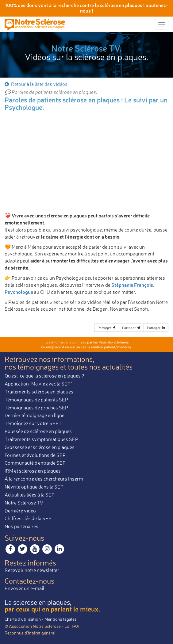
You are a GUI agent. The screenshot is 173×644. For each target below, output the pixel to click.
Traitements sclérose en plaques (39, 392)
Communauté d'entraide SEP (35, 463)
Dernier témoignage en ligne (35, 415)
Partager (107, 328)
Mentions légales (61, 619)
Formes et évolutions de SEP (35, 455)
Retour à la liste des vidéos (36, 84)
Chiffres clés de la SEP (28, 518)
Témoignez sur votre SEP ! (33, 423)
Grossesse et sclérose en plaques (40, 447)
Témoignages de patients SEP (36, 400)
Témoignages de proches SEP (36, 408)
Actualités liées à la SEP (30, 495)
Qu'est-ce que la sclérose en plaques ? (44, 376)
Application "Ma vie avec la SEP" (38, 384)
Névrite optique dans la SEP (34, 487)
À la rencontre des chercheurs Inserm (44, 479)
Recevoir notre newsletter (32, 570)
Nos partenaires (21, 526)
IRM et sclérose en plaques (33, 471)
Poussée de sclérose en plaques (38, 431)
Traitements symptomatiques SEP (41, 439)
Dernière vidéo (20, 511)
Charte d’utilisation (23, 619)
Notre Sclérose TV (24, 503)
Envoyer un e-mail (24, 588)
